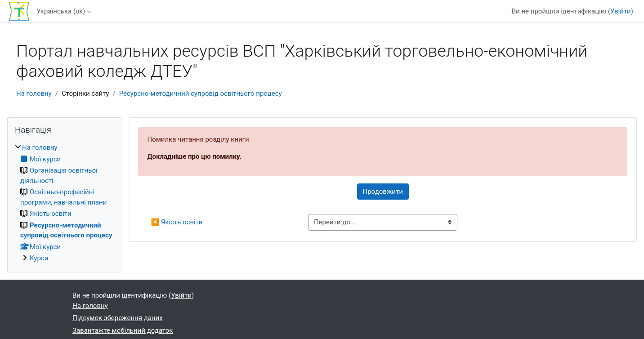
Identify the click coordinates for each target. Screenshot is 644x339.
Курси (39, 258)
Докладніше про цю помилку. (194, 156)
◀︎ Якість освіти (177, 222)
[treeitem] (64, 203)
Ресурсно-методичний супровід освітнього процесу (201, 94)
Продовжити (383, 192)
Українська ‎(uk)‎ (61, 11)
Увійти (621, 11)
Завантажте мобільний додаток (123, 330)
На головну (34, 94)
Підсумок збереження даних (118, 318)
